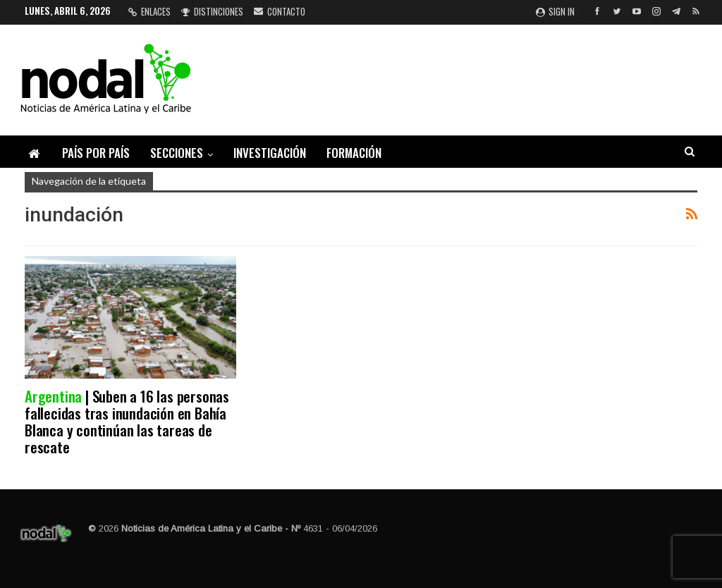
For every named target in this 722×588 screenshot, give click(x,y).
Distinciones (212, 11)
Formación (354, 153)
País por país (96, 153)
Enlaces (149, 11)
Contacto (280, 11)
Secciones (177, 153)
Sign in (555, 11)
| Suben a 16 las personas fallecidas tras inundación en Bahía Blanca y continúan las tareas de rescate (127, 421)
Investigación (270, 153)
